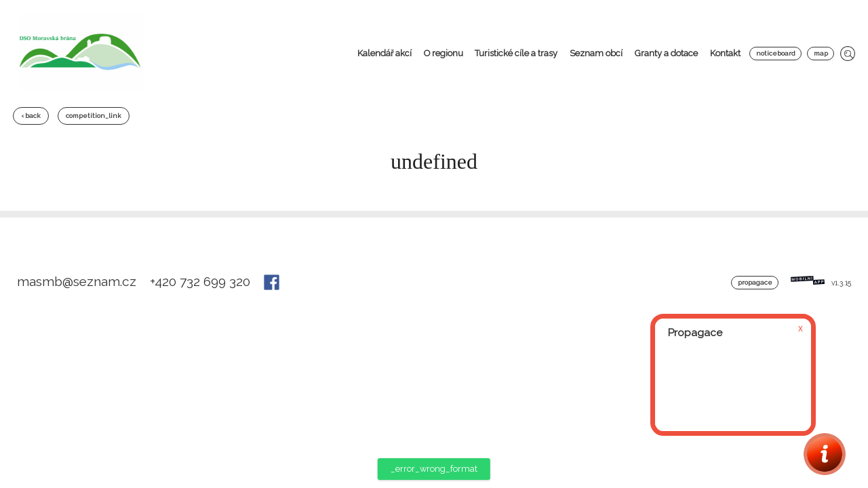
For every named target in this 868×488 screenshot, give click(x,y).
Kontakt (725, 53)
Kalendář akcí (384, 53)
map (821, 53)
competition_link (94, 116)
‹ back (31, 116)
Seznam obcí (596, 53)
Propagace (755, 282)
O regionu (443, 53)
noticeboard (776, 53)
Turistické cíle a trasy (516, 53)
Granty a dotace (666, 53)
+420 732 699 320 (202, 281)
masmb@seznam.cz (78, 281)
